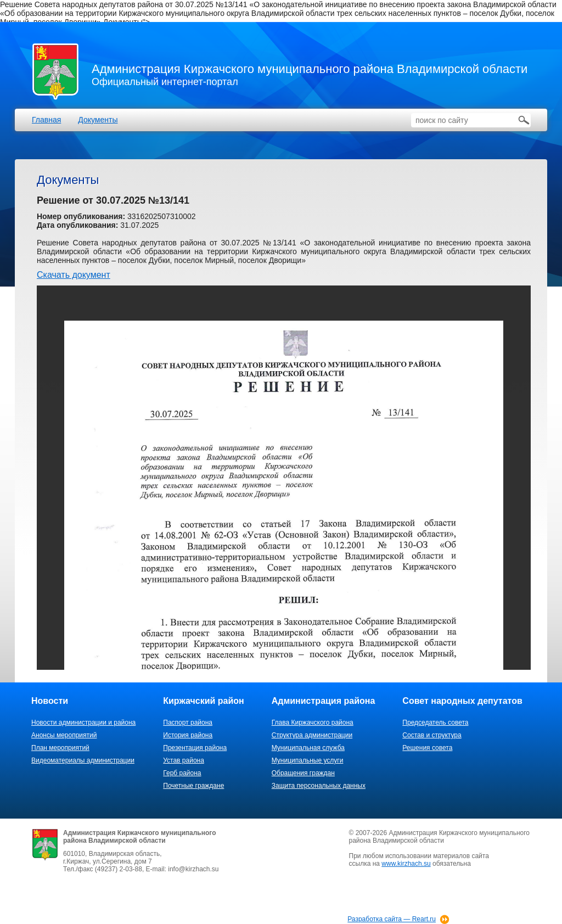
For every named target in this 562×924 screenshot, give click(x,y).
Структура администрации (312, 735)
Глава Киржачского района (313, 723)
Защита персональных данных (319, 786)
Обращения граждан (303, 773)
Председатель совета (435, 723)
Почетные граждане (193, 786)
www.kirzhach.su (406, 864)
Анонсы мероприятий (64, 735)
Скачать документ (74, 275)
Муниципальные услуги (308, 760)
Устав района (184, 760)
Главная (46, 120)
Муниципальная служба (308, 748)
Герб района (182, 773)
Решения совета (427, 748)
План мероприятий (60, 748)
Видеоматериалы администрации (83, 760)
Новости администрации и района (83, 723)
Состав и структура (432, 735)
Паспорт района (188, 723)
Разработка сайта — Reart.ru (392, 919)
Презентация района (195, 748)
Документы (98, 120)
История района (188, 735)
